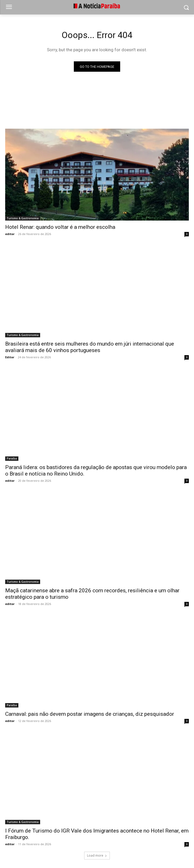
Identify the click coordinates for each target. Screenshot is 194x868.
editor (10, 234)
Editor (10, 357)
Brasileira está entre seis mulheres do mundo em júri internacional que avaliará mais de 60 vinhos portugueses (90, 347)
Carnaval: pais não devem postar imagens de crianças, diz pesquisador (90, 714)
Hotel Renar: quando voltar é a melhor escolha (60, 227)
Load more (97, 855)
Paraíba (12, 458)
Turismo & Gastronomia (23, 218)
